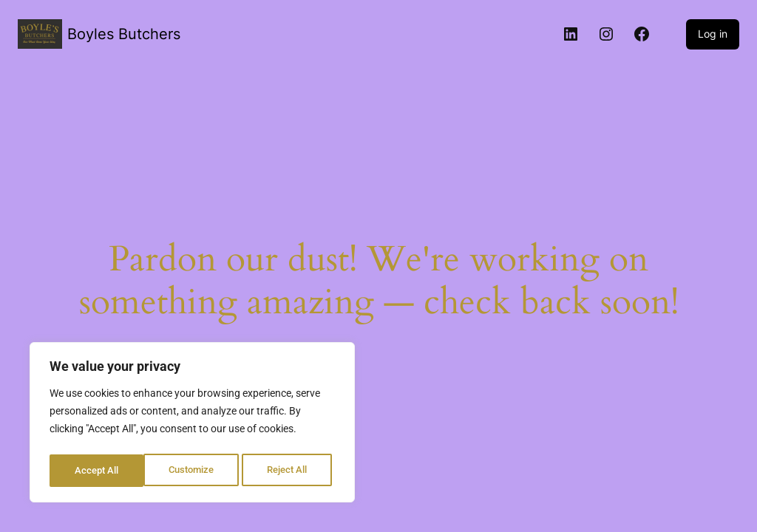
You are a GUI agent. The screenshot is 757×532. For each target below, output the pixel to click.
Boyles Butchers (124, 34)
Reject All (194, 471)
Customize (97, 471)
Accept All (290, 471)
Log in (713, 34)
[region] (192, 425)
